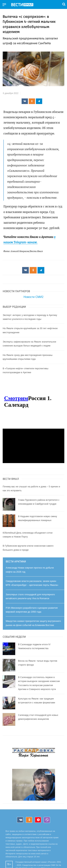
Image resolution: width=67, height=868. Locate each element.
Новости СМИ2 (33, 297)
